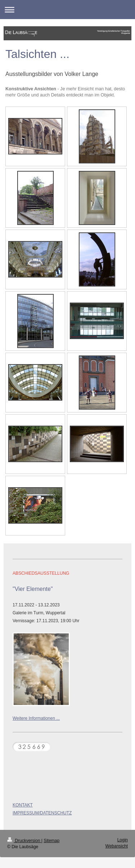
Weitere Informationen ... (36, 718)
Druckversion (24, 841)
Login (123, 840)
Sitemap (51, 841)
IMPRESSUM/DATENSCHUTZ (42, 813)
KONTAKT (23, 805)
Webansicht (117, 846)
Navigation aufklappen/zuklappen (67, 10)
